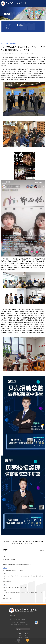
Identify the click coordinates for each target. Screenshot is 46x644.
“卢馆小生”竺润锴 (7, 582)
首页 (2, 44)
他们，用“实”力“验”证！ (8, 599)
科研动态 (17, 44)
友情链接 (19, 629)
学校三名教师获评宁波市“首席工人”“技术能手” (13, 570)
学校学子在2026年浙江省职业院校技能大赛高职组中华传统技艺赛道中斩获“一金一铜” (22, 593)
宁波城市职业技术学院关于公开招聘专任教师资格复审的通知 (17, 565)
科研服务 (6, 44)
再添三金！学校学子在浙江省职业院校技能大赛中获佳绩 (16, 587)
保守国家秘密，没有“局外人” (9, 559)
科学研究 (12, 44)
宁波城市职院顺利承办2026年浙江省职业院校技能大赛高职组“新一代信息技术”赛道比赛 (23, 576)
